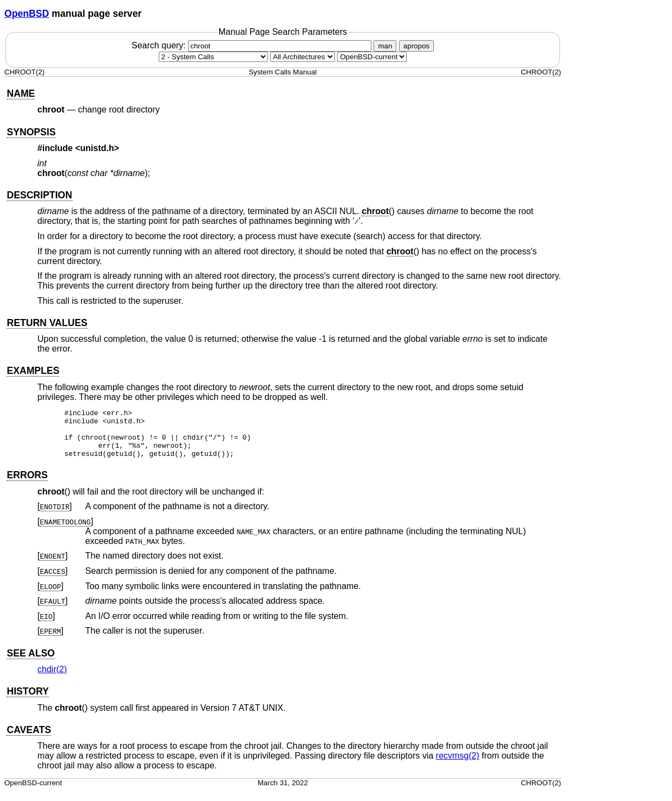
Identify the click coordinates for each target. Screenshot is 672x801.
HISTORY (27, 701)
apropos (416, 46)
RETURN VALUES (47, 323)
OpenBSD (27, 14)
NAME (21, 93)
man (385, 46)
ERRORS (27, 485)
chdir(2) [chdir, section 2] (52, 679)
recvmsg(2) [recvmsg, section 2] (458, 765)
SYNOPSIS (31, 132)
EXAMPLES (33, 371)
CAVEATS (29, 740)
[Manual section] (213, 57)
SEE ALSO (30, 663)
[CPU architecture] (303, 57)
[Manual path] (372, 57)
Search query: (253, 45)
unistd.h (97, 148)
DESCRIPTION (39, 195)
